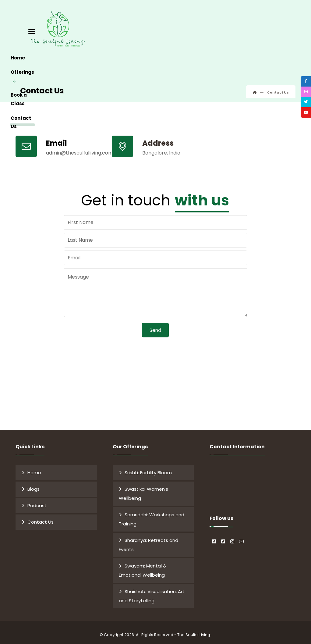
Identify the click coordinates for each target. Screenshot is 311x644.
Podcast (37, 503)
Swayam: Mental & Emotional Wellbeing (143, 568)
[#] (214, 534)
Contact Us (41, 519)
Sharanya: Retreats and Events (148, 542)
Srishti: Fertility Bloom (148, 470)
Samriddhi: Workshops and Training (152, 516)
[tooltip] (303, 84)
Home (34, 470)
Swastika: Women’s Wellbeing (143, 491)
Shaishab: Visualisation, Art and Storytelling (152, 593)
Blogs (34, 486)
